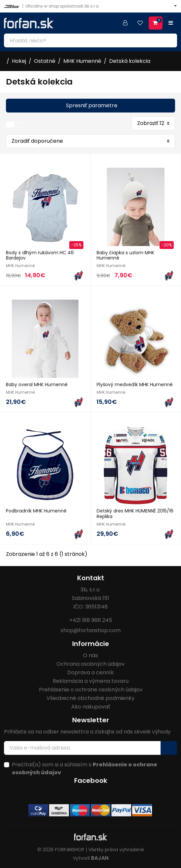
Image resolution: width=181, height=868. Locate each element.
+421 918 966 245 (91, 620)
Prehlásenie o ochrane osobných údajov (91, 690)
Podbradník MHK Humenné (36, 511)
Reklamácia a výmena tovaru (91, 681)
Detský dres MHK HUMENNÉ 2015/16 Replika (135, 514)
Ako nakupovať (91, 707)
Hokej (19, 61)
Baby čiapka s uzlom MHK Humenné (125, 255)
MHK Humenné (82, 61)
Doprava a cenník (90, 672)
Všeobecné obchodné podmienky (90, 698)
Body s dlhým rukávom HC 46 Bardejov (40, 255)
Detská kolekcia (130, 61)
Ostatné (45, 61)
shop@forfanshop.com (91, 630)
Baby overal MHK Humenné (37, 384)
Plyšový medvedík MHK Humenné (135, 384)
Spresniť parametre (92, 105)
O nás (90, 655)
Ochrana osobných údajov (90, 664)
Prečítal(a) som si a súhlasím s (85, 769)
